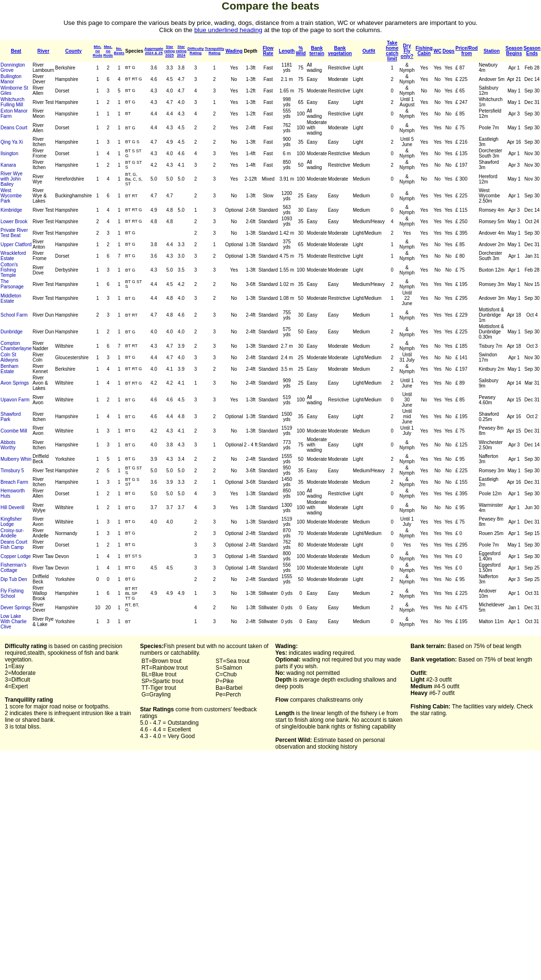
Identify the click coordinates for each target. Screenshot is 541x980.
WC (438, 51)
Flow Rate (268, 51)
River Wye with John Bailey (11, 179)
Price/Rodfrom (467, 51)
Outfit (369, 51)
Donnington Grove (13, 68)
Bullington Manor (11, 79)
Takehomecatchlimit (392, 51)
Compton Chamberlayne (16, 346)
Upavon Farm (15, 400)
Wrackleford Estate (13, 256)
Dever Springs (16, 608)
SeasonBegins (514, 51)
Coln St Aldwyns (9, 357)
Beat (16, 51)
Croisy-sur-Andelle (12, 533)
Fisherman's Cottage (13, 568)
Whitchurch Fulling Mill (12, 102)
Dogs (448, 51)
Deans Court (14, 128)
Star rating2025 (169, 51)
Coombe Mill (14, 431)
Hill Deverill (12, 507)
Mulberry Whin (16, 459)
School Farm (14, 315)
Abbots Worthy (8, 445)
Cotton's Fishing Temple (9, 270)
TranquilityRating (214, 51)
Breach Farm (14, 482)
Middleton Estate (11, 298)
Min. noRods (98, 51)
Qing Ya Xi (12, 142)
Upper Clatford (16, 245)
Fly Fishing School (12, 593)
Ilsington (9, 154)
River (43, 51)
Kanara (8, 165)
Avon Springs (15, 383)
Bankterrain (317, 51)
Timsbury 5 (12, 471)
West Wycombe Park (11, 196)
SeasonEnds (532, 51)
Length (287, 51)
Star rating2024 (181, 51)
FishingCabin (424, 51)
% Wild (301, 51)
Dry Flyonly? (407, 51)
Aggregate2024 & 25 (154, 51)
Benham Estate (9, 369)
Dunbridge (11, 332)
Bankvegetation (340, 51)
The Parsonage (12, 284)
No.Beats (119, 51)
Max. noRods (108, 51)
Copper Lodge (16, 556)
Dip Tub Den (14, 579)
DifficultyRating (195, 51)
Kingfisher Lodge (11, 522)
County (73, 51)
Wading (234, 51)
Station (492, 51)
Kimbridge (11, 210)
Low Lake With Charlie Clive (13, 621)
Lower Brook (14, 222)
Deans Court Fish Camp (14, 545)
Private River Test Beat (14, 233)
